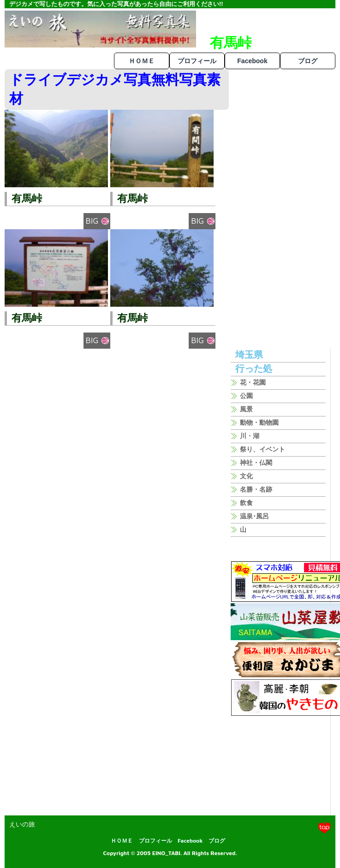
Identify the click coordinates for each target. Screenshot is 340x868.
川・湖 (250, 436)
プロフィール (197, 61)
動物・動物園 (259, 422)
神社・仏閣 (256, 463)
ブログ (308, 61)
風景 (246, 409)
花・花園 (253, 382)
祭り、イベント (262, 449)
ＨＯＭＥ (142, 61)
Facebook (252, 61)
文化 (246, 476)
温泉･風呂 (254, 516)
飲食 (246, 503)
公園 (246, 396)
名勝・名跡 (256, 489)
